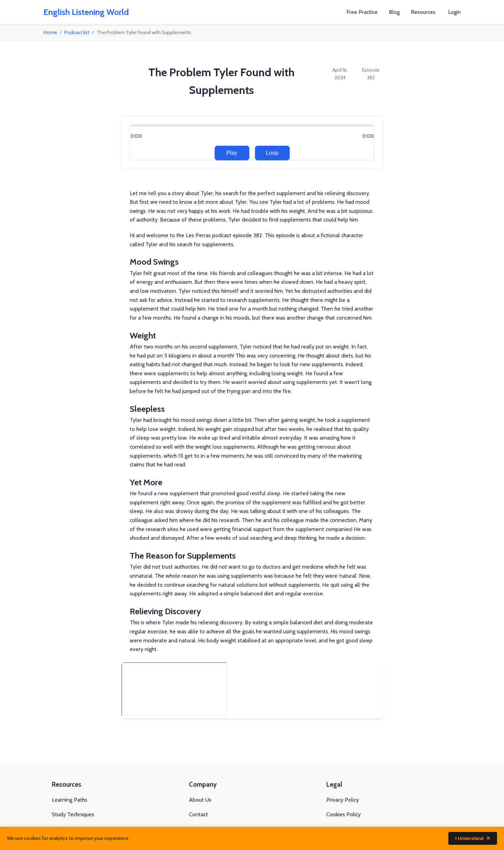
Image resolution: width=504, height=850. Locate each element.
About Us (200, 800)
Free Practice (362, 12)
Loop (272, 153)
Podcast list (77, 32)
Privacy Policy (343, 800)
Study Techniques (73, 814)
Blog (394, 12)
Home (50, 32)
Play (232, 153)
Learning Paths (70, 800)
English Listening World (86, 12)
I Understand (473, 838)
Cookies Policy (343, 814)
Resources (423, 12)
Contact (198, 814)
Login (454, 12)
